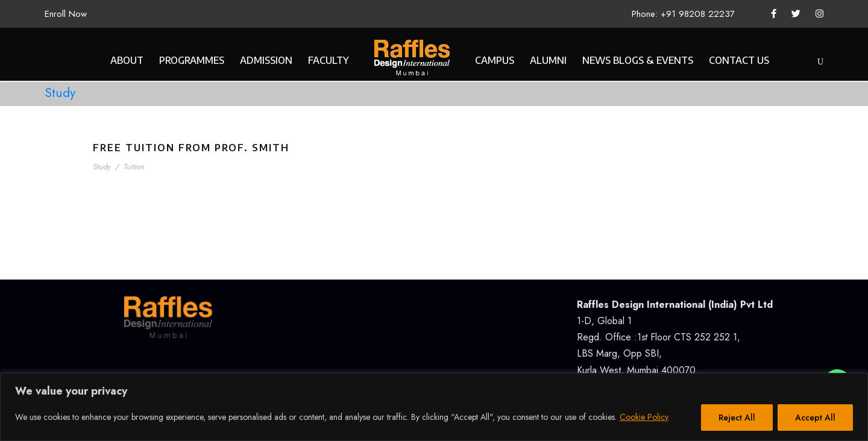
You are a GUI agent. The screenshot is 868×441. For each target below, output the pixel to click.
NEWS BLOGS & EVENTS (638, 60)
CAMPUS (495, 60)
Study (102, 167)
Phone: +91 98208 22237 (683, 14)
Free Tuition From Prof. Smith (191, 148)
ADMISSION (266, 60)
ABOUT (127, 60)
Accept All (815, 418)
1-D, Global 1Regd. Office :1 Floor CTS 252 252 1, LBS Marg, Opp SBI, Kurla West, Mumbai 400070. (675, 337)
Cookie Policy (644, 417)
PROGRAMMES (192, 60)
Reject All (737, 418)
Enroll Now (66, 14)
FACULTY (329, 60)
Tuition (134, 167)
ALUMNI (548, 60)
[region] (434, 407)
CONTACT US (739, 60)
